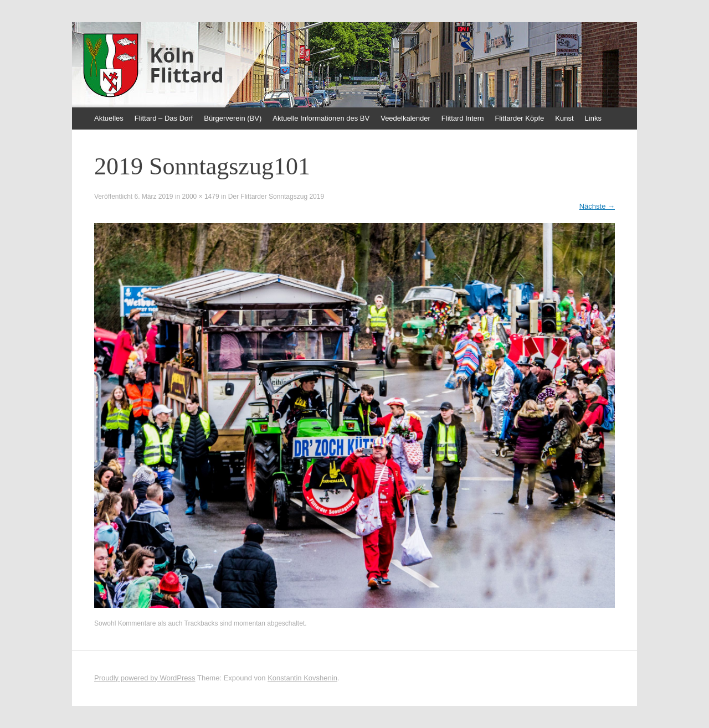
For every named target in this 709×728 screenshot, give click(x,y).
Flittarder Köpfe (519, 118)
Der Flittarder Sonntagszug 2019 (276, 197)
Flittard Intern (463, 118)
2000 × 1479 (201, 197)
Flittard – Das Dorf (164, 118)
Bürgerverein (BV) (233, 118)
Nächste (597, 206)
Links (593, 118)
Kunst (564, 118)
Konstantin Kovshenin (302, 678)
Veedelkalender (405, 118)
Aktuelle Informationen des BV (321, 118)
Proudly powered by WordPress (145, 678)
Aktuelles (109, 118)
